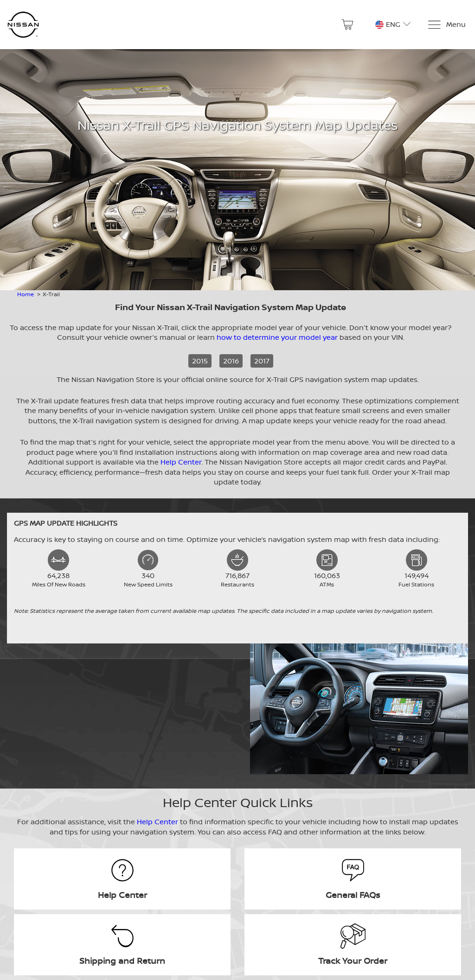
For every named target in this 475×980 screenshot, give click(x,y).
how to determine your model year (277, 337)
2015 (200, 361)
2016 (231, 361)
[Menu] (446, 25)
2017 (262, 361)
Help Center (181, 462)
